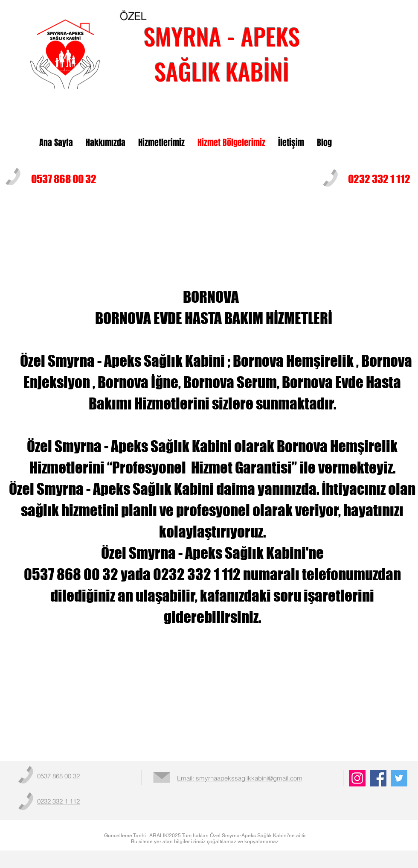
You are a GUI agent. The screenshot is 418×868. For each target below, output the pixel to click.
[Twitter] (399, 778)
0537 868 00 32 (64, 179)
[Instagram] (357, 778)
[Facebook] (378, 778)
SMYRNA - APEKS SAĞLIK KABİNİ (222, 53)
